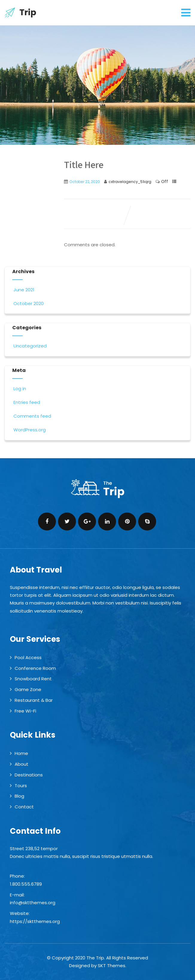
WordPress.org (29, 430)
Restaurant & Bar (34, 700)
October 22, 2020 (85, 182)
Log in (19, 389)
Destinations (29, 775)
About (22, 764)
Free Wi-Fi (25, 711)
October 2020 (29, 303)
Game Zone (28, 689)
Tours (21, 786)
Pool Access (28, 657)
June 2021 (24, 290)
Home (21, 753)
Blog (19, 796)
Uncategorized (29, 346)
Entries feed (26, 402)
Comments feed (32, 416)
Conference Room (35, 668)
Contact (24, 807)
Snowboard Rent (33, 679)
